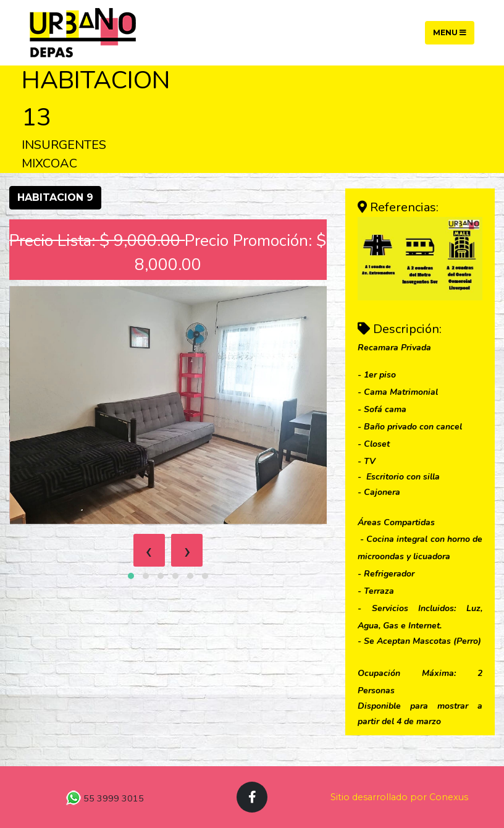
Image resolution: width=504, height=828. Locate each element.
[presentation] (149, 550)
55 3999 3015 (112, 798)
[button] (131, 576)
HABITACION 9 (55, 197)
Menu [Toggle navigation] (450, 32)
